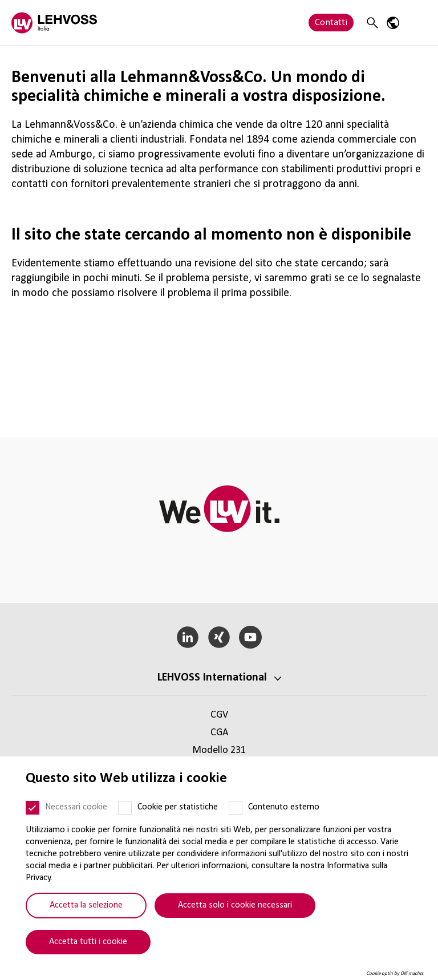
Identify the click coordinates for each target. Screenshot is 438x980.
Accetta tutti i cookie (88, 942)
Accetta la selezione (86, 905)
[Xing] (219, 637)
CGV (219, 715)
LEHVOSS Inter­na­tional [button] (212, 678)
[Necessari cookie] (33, 808)
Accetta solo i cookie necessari (235, 905)
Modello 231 (219, 750)
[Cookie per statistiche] (125, 808)
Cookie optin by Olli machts (395, 973)
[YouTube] (250, 637)
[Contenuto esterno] (236, 808)
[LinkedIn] (188, 637)
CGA (219, 733)
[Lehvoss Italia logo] (54, 23)
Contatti (331, 23)
